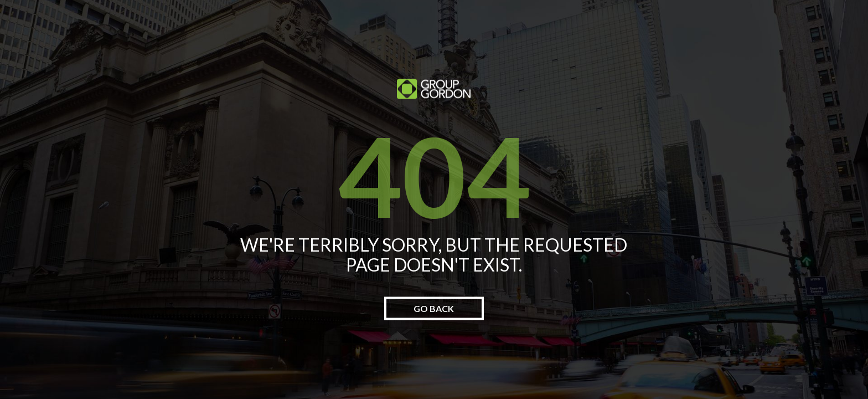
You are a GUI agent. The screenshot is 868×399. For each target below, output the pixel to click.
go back (434, 308)
